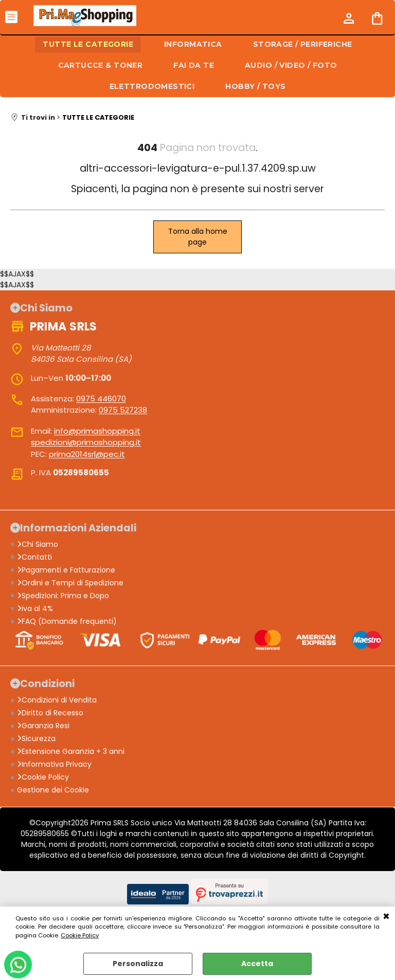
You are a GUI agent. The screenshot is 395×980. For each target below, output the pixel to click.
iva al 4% (35, 608)
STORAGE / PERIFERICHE (303, 44)
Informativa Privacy (54, 764)
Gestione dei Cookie (53, 790)
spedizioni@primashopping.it (86, 442)
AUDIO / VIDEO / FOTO (291, 65)
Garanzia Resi (43, 726)
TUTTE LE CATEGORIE (88, 44)
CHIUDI (386, 917)
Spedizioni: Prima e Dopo (63, 596)
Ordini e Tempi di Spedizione (70, 583)
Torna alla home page (198, 237)
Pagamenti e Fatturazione (66, 570)
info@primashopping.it (97, 431)
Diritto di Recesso (50, 713)
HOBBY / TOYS (255, 86)
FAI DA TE (194, 65)
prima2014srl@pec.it (87, 454)
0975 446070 (101, 399)
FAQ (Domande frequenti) (67, 621)
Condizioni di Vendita (57, 700)
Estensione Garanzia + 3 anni (71, 751)
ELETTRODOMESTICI (152, 86)
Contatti (34, 557)
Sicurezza (36, 738)
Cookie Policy (80, 935)
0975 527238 (123, 410)
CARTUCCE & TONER (101, 65)
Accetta (257, 964)
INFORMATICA (193, 44)
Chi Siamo (38, 544)
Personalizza (138, 964)
